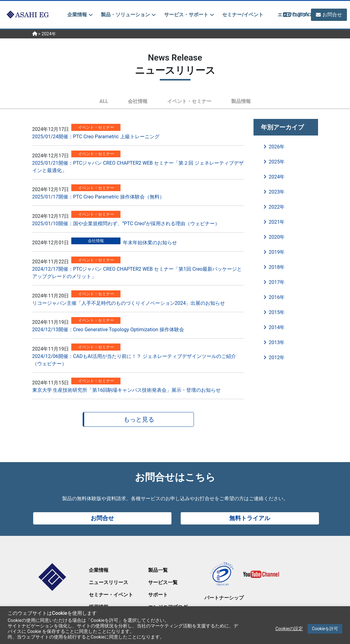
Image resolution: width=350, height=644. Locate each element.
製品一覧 (158, 570)
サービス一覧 (163, 582)
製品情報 (241, 101)
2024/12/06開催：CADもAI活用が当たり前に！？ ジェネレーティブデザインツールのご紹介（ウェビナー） (134, 360)
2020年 (277, 237)
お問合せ (332, 15)
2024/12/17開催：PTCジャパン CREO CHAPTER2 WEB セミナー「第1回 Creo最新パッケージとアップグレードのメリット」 (137, 273)
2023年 (277, 192)
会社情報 (138, 101)
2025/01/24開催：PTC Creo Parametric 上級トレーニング (96, 137)
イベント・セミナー (189, 101)
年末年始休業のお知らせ (150, 243)
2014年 (277, 327)
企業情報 (77, 15)
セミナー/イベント (243, 15)
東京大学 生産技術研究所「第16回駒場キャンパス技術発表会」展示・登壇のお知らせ (127, 390)
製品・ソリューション (125, 15)
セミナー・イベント (111, 595)
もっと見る (139, 419)
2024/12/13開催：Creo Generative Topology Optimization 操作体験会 (108, 330)
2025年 (277, 162)
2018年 (277, 267)
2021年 (277, 222)
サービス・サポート (186, 15)
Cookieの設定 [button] (289, 629)
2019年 (277, 252)
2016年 (277, 297)
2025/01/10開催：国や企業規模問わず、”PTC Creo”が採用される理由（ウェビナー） (126, 224)
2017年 (277, 282)
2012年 (277, 357)
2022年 (277, 207)
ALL (104, 101)
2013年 (277, 342)
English (299, 15)
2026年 (277, 147)
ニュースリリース (108, 582)
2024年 (277, 177)
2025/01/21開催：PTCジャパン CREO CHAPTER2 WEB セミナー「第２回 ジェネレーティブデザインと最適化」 (138, 167)
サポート (158, 595)
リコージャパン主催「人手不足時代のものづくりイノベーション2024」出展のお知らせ (129, 303)
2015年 (277, 312)
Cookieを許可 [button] (325, 629)
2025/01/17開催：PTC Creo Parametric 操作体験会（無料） (98, 197)
